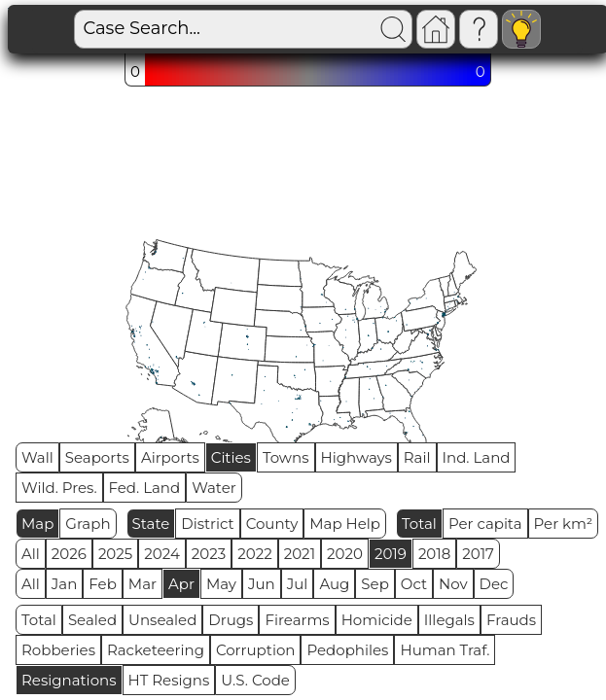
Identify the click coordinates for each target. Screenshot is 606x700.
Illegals (449, 620)
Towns (286, 457)
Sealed (92, 620)
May (221, 584)
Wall (37, 457)
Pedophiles (347, 650)
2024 (162, 554)
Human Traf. (445, 650)
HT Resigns (169, 680)
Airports (170, 457)
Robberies (58, 650)
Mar (143, 584)
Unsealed (162, 620)
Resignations (69, 680)
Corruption (256, 650)
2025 (115, 554)
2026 (69, 554)
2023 (209, 554)
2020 (345, 554)
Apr (181, 584)
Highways (356, 457)
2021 (300, 554)
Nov (453, 584)
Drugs (231, 620)
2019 (391, 554)
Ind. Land (477, 457)
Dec (494, 584)
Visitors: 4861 (543, 30)
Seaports (97, 457)
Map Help (345, 524)
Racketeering (156, 650)
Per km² (564, 524)
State (151, 524)
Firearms (297, 620)
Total (419, 524)
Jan (65, 584)
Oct (414, 584)
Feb (102, 584)
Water (214, 488)
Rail (417, 457)
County (272, 524)
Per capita (485, 524)
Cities (231, 457)
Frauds (511, 620)
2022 (254, 554)
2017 (478, 554)
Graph (88, 524)
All (31, 554)
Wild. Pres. (59, 488)
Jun (262, 584)
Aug (334, 584)
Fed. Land (145, 488)
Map (37, 524)
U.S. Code (255, 680)
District (207, 524)
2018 (434, 554)
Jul (298, 584)
